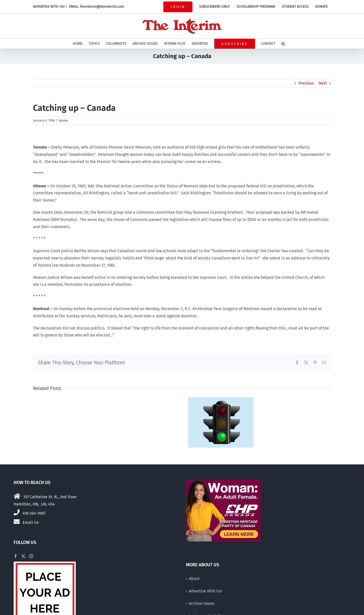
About (194, 579)
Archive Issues (202, 603)
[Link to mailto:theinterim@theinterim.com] (17, 522)
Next (323, 83)
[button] (283, 44)
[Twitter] (23, 556)
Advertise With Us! (205, 591)
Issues (63, 120)
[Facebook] (16, 556)
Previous (306, 83)
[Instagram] (31, 556)
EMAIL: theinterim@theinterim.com (97, 7)
